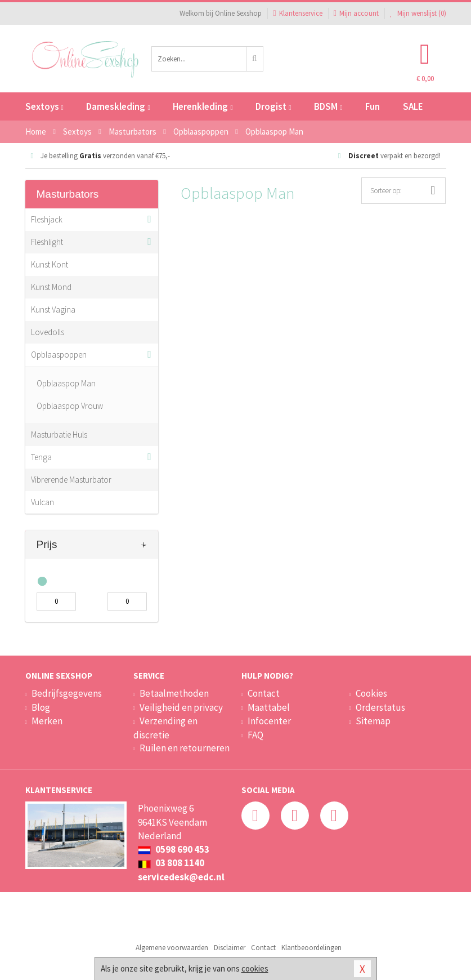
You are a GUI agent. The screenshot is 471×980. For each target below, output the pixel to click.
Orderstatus (380, 707)
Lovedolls (48, 332)
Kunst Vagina (53, 309)
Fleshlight (47, 242)
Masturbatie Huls (59, 435)
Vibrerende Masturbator (71, 480)
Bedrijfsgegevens (67, 693)
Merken (47, 721)
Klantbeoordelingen (311, 948)
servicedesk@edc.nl (181, 877)
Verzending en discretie (165, 728)
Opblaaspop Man (66, 383)
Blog (41, 707)
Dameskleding (118, 106)
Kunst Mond (51, 287)
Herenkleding (203, 106)
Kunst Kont (50, 264)
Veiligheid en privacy (181, 707)
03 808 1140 (171, 863)
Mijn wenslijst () (418, 13)
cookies (255, 968)
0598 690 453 (174, 849)
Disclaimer (230, 948)
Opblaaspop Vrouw (70, 406)
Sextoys (44, 106)
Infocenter (269, 721)
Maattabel (269, 707)
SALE (413, 106)
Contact (264, 693)
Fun (373, 106)
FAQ (255, 735)
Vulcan (42, 502)
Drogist (273, 106)
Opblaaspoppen (59, 355)
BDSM (328, 106)
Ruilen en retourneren (185, 748)
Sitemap (373, 721)
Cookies (371, 693)
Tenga (41, 457)
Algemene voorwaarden (172, 948)
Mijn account (356, 13)
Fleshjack (47, 219)
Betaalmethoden (174, 693)
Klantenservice (297, 13)
